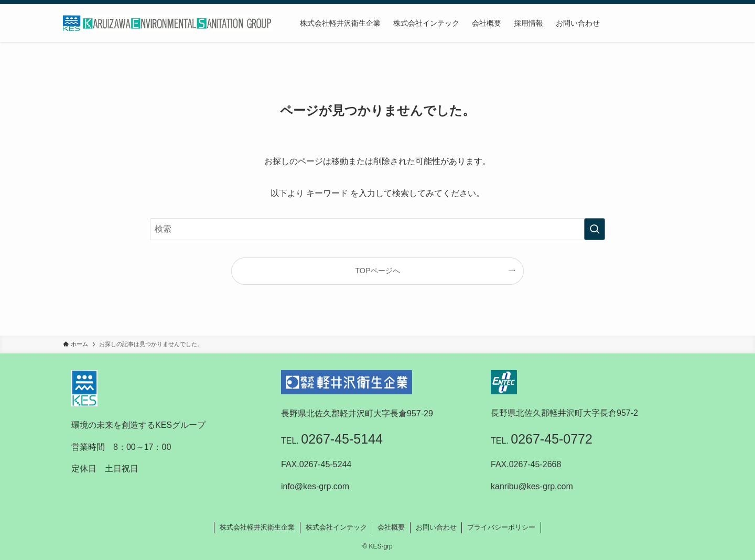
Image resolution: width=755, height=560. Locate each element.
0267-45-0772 (552, 439)
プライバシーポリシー (501, 527)
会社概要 (391, 527)
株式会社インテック (336, 527)
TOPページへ (377, 271)
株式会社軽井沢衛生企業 (257, 527)
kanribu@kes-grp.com (532, 486)
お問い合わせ (436, 527)
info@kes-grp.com (315, 486)
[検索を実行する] (595, 229)
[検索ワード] (377, 229)
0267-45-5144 (342, 439)
